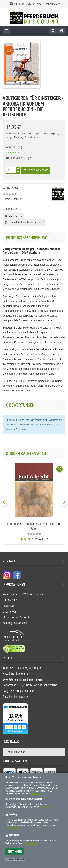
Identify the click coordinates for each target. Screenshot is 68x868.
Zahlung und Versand (15, 623)
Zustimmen (15, 852)
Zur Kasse (19, 4)
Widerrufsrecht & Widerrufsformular (24, 594)
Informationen (34, 585)
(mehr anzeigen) (47, 807)
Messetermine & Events (16, 617)
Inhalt (34, 659)
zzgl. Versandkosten (29, 137)
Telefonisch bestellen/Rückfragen (22, 668)
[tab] (34, 586)
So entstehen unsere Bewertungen (23, 680)
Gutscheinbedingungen (16, 697)
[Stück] (11, 170)
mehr (26, 429)
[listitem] (9, 773)
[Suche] (53, 31)
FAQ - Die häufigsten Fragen (19, 691)
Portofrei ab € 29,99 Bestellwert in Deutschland (30, 685)
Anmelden (55, 4)
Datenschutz (10, 600)
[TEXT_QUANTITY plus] (18, 169)
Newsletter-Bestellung (16, 674)
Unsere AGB (10, 612)
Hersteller (11, 742)
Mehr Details (13, 216)
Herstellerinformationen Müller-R (24, 223)
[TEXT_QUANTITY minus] (18, 171)
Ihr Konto (37, 4)
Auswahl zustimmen (15, 860)
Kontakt (34, 562)
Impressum (9, 606)
